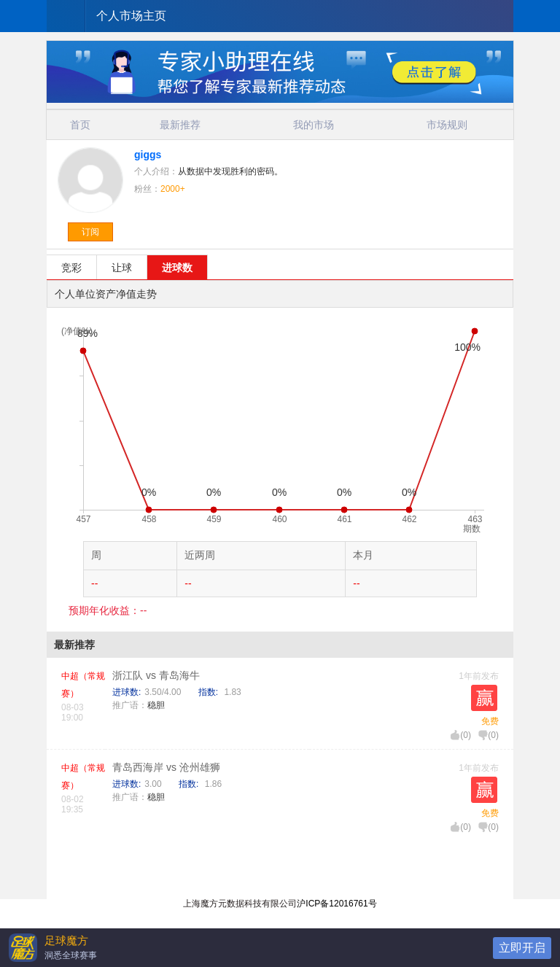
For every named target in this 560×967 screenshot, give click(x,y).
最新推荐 (180, 125)
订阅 (90, 232)
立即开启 (522, 948)
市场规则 (447, 125)
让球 (122, 268)
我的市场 (314, 125)
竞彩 (71, 268)
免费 (490, 721)
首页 (80, 125)
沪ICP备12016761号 (337, 904)
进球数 (177, 268)
